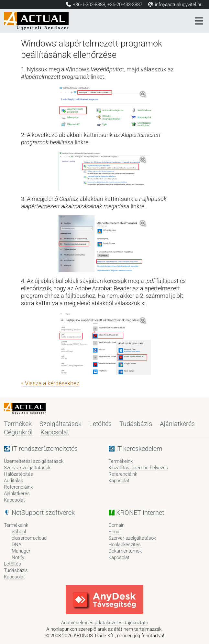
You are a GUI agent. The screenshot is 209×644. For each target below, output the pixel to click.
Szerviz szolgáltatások (27, 468)
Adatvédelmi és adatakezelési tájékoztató (105, 623)
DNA (16, 545)
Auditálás (14, 481)
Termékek (18, 424)
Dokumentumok (125, 551)
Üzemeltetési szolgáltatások (34, 461)
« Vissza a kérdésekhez (50, 383)
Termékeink (121, 461)
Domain (116, 525)
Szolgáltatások (60, 424)
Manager (21, 551)
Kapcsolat (55, 432)
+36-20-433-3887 (125, 5)
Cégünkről (18, 432)
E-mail (115, 532)
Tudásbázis (136, 424)
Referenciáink (18, 487)
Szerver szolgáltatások (132, 538)
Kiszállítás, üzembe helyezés (138, 468)
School (19, 532)
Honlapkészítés (125, 545)
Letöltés (100, 424)
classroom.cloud (29, 538)
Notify (18, 557)
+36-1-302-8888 (89, 5)
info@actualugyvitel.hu (175, 5)
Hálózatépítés (18, 474)
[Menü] (199, 21)
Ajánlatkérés (177, 424)
